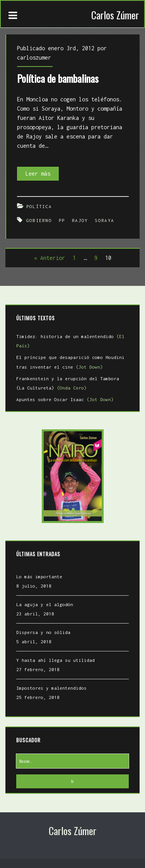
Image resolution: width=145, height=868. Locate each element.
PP (62, 220)
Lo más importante (39, 577)
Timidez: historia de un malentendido (70, 341)
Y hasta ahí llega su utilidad (55, 660)
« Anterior (49, 258)
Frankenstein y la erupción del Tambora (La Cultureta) (68, 383)
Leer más (42, 174)
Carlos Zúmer (115, 15)
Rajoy (80, 220)
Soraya (104, 220)
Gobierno (39, 220)
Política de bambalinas (58, 78)
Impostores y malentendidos (51, 688)
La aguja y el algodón (45, 604)
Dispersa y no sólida (43, 632)
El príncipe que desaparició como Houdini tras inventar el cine (70, 362)
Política (39, 206)
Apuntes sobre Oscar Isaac (65, 399)
